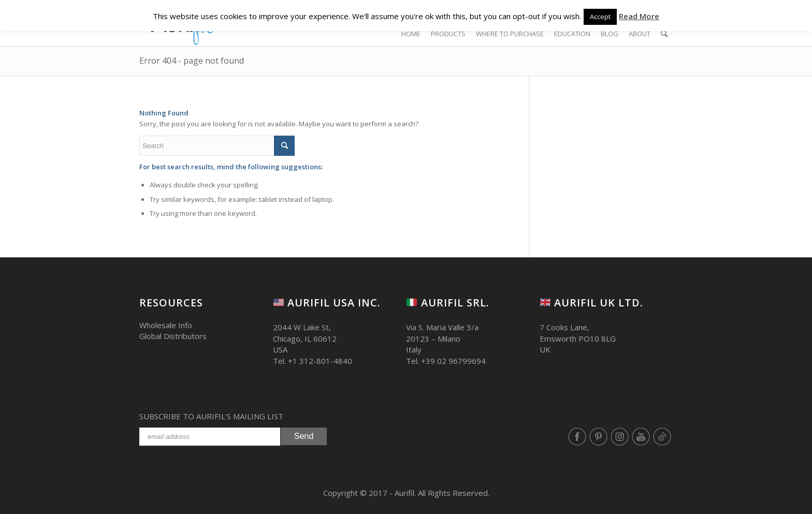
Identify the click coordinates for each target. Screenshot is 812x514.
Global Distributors (173, 336)
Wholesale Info (166, 325)
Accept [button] (600, 17)
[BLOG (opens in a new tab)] (610, 34)
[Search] (664, 34)
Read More (639, 16)
